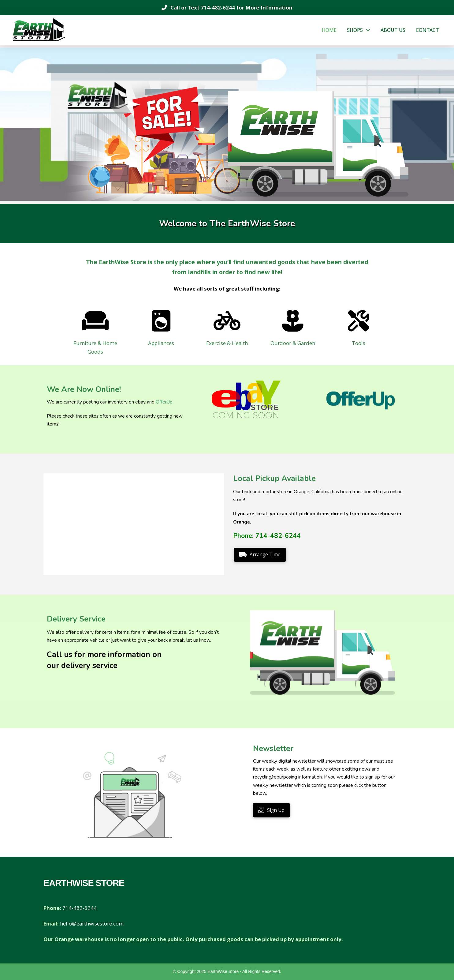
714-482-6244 (218, 8)
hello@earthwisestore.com (92, 924)
